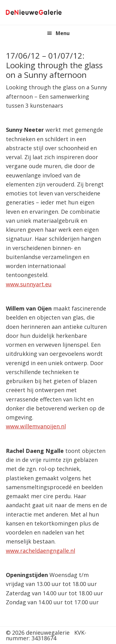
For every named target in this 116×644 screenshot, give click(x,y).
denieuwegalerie (34, 12)
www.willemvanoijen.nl (36, 426)
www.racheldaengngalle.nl (41, 551)
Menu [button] (63, 33)
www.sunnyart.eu (29, 284)
